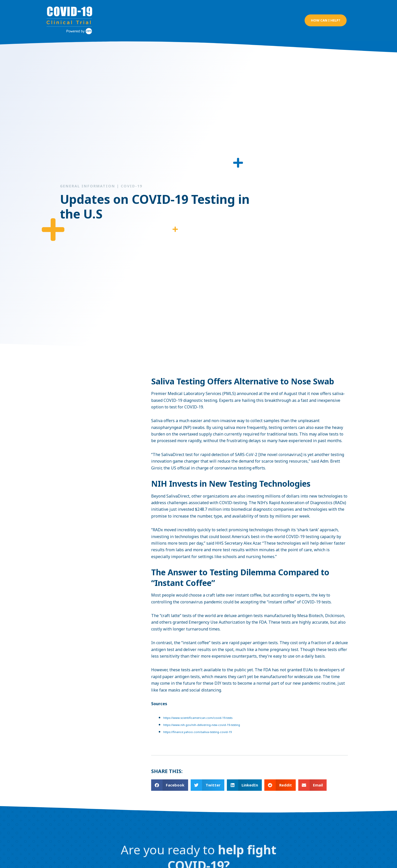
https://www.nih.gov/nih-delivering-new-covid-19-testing (204, 720)
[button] (325, 18)
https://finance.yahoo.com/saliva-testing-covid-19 (199, 727)
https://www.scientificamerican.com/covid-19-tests (200, 713)
